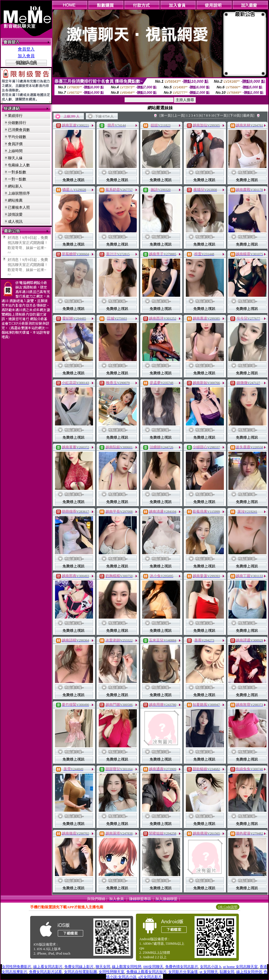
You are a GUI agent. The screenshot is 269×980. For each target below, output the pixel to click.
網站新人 (15, 186)
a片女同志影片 (150, 977)
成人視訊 (15, 221)
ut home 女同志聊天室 (241, 967)
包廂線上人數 (19, 165)
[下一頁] (222, 115)
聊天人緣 (15, 158)
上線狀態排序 (19, 193)
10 (213, 115)
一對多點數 (17, 172)
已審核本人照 (19, 207)
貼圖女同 (227, 972)
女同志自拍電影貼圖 (81, 972)
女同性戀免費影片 (17, 967)
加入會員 (26, 56)
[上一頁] (179, 115)
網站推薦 (15, 200)
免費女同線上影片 (79, 967)
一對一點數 (17, 179)
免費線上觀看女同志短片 (146, 972)
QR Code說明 (228, 907)
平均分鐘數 (17, 137)
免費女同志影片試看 (46, 972)
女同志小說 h (210, 967)
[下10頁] (235, 115)
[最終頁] (248, 115)
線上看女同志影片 (48, 967)
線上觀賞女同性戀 (127, 967)
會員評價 (15, 144)
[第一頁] (166, 115)
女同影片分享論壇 (183, 972)
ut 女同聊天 (209, 972)
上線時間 (15, 151)
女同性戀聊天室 (112, 972)
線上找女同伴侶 (249, 972)
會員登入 (26, 49)
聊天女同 (103, 967)
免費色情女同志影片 (182, 967)
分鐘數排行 (17, 123)
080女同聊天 (153, 967)
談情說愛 (15, 214)
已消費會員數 (19, 130)
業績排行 (15, 116)
